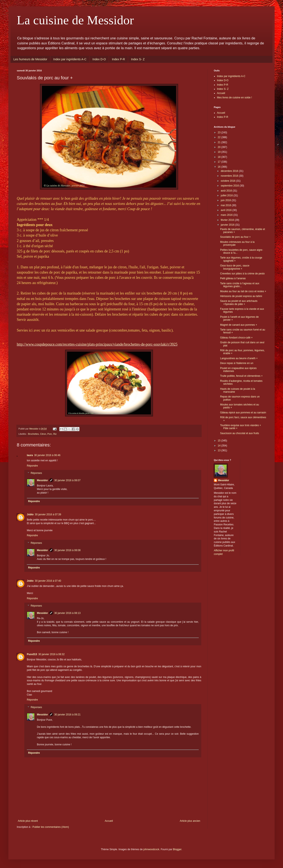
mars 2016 (227, 215)
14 (220, 446)
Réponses (36, 473)
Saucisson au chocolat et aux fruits (240, 433)
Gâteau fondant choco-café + (236, 338)
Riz (55, 434)
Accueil (109, 821)
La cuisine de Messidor (75, 20)
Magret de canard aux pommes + (239, 325)
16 (220, 167)
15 (220, 441)
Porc (50, 434)
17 (220, 162)
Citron (43, 434)
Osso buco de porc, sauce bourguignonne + (235, 267)
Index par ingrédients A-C (70, 59)
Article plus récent (28, 821)
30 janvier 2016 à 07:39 (48, 514)
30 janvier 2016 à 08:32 (51, 654)
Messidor (42, 480)
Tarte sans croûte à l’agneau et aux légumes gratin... (240, 285)
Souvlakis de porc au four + (235, 237)
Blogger (177, 849)
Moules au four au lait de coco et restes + (243, 291)
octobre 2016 (228, 181)
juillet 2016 (227, 195)
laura (30, 455)
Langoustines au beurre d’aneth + (239, 358)
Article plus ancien (190, 821)
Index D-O (99, 59)
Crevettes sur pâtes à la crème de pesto (242, 274)
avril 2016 (227, 210)
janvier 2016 (228, 225)
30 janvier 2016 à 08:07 (67, 480)
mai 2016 (226, 205)
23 (220, 132)
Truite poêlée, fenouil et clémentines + (241, 376)
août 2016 (227, 191)
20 (220, 147)
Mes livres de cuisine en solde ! (234, 98)
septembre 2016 (230, 186)
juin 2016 (226, 200)
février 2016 (228, 220)
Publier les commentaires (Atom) (51, 827)
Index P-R (118, 59)
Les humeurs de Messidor (30, 59)
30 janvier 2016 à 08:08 (67, 550)
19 (220, 152)
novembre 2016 (230, 176)
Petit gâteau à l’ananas (233, 278)
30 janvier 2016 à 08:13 (67, 613)
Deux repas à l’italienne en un (237, 363)
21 (220, 142)
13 (220, 450)
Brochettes (34, 434)
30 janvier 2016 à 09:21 (67, 715)
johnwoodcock (151, 849)
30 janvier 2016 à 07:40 (48, 581)
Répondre (32, 466)
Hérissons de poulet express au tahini (241, 296)
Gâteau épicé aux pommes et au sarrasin (243, 413)
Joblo (30, 514)
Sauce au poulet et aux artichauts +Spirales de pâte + (239, 302)
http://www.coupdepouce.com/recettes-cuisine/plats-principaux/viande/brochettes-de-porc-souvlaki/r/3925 (97, 344)
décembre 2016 (230, 171)
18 (220, 157)
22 (220, 137)
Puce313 (32, 654)
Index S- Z (138, 59)
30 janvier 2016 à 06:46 (47, 455)
